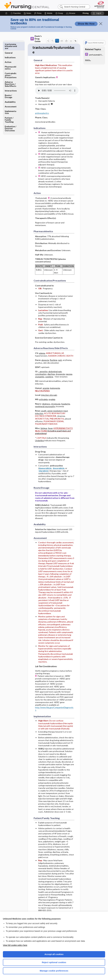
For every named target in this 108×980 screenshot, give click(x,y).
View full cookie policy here (15, 945)
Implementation (11, 103)
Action (8, 53)
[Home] (6, 13)
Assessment (11, 98)
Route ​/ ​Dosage (9, 88)
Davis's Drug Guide (36, 39)
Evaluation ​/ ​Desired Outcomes (11, 120)
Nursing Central (27, 5)
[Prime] (38, 13)
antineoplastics (42, 114)
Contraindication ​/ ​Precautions (11, 67)
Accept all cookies (54, 954)
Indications (10, 49)
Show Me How (86, 24)
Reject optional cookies (54, 962)
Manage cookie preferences (54, 971)
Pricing (86, 13)
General (9, 44)
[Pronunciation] (57, 91)
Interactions (11, 82)
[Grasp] (59, 13)
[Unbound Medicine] (99, 5)
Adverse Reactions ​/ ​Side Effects (11, 75)
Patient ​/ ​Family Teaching (9, 111)
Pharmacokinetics (11, 59)
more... (88, 60)
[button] (71, 13)
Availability (10, 93)
